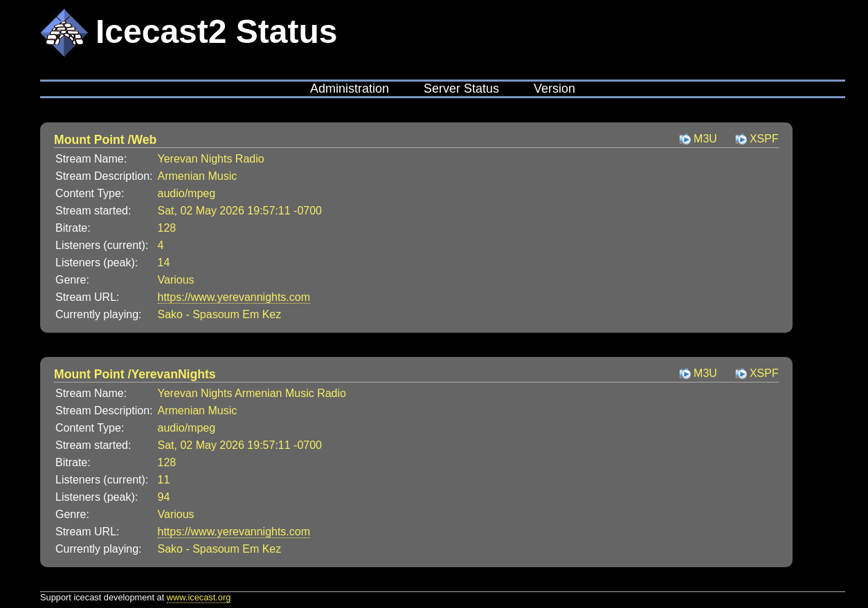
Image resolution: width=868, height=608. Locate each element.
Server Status (461, 89)
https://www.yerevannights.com (234, 297)
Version (554, 89)
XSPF (764, 139)
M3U (705, 139)
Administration (350, 89)
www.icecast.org (199, 597)
